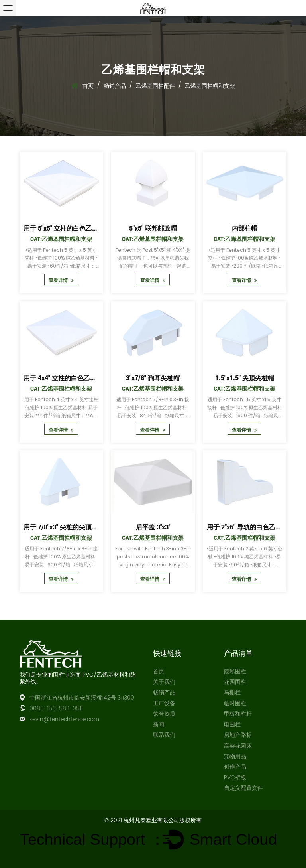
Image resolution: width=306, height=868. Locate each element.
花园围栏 (235, 682)
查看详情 (61, 280)
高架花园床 (238, 746)
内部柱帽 (245, 228)
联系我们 (164, 735)
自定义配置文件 (243, 788)
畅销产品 (115, 86)
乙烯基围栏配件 (155, 86)
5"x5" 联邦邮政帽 (153, 228)
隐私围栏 (235, 672)
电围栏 (232, 725)
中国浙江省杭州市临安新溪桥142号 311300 (82, 698)
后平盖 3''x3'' (153, 527)
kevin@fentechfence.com (64, 719)
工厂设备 (164, 703)
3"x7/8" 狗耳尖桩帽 (153, 377)
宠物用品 (235, 757)
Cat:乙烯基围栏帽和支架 (61, 239)
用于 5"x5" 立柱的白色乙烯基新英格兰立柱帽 (86, 228)
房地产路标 (238, 735)
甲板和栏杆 (238, 714)
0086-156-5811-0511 (56, 709)
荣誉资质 (164, 714)
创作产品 (235, 767)
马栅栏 (232, 693)
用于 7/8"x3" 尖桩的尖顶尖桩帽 (67, 527)
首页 (88, 86)
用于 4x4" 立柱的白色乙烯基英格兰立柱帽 (82, 377)
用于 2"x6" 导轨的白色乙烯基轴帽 (254, 527)
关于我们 (164, 682)
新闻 (159, 725)
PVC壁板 (235, 778)
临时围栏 (235, 703)
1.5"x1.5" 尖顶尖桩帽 (245, 377)
